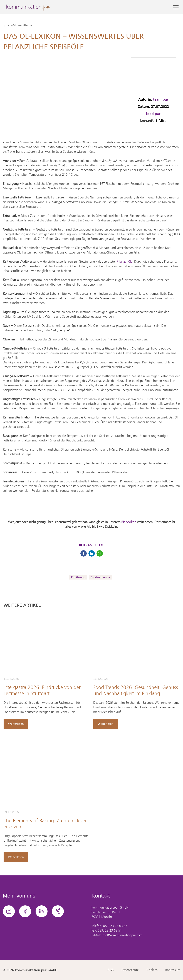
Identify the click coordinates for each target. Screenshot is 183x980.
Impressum (173, 970)
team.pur (161, 99)
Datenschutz (130, 970)
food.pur (153, 114)
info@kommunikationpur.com (122, 935)
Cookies (152, 970)
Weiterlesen (16, 724)
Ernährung (78, 577)
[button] (84, 553)
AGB (111, 970)
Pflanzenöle (125, 262)
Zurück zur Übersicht (19, 25)
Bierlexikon (129, 522)
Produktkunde (100, 577)
